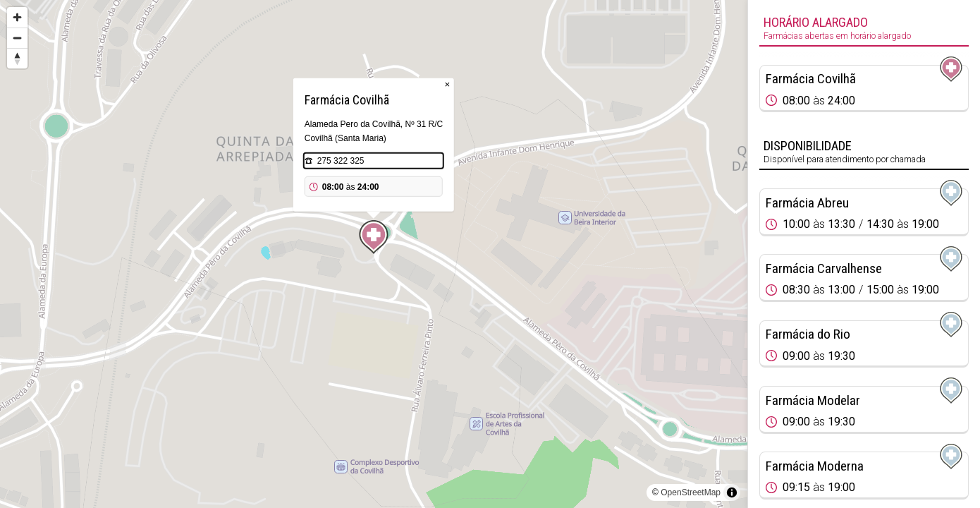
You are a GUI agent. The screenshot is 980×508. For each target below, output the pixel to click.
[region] (374, 254)
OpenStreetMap (691, 492)
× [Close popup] (447, 84)
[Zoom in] (17, 17)
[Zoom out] (17, 38)
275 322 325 (341, 161)
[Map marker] (374, 237)
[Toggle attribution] (732, 492)
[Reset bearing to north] (17, 58)
